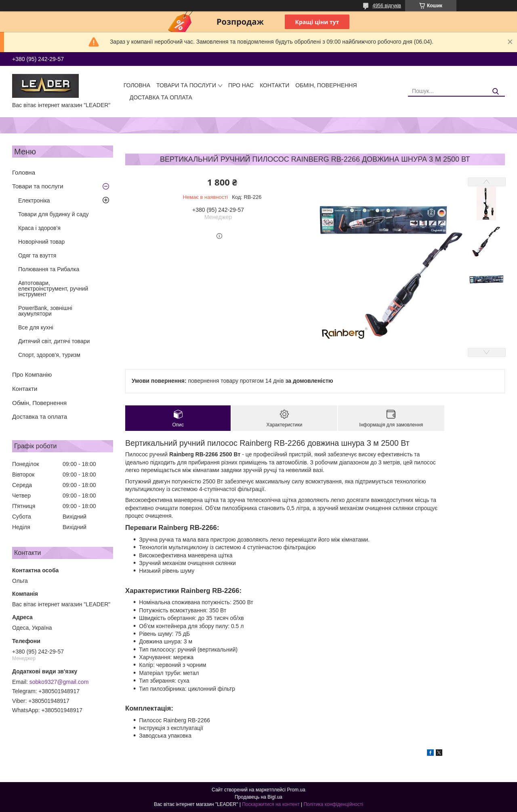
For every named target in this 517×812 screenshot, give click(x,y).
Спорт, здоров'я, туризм (49, 355)
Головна (137, 85)
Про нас (241, 85)
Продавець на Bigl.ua (258, 797)
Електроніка (34, 200)
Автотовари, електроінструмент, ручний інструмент (53, 289)
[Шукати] (496, 92)
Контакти (274, 85)
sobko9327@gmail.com (59, 682)
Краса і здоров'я (39, 228)
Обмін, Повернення (326, 85)
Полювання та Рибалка (49, 269)
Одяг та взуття (37, 255)
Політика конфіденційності (333, 804)
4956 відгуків (387, 6)
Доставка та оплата (161, 97)
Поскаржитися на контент (271, 804)
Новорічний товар (41, 242)
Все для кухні (36, 327)
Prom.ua (296, 790)
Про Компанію (32, 374)
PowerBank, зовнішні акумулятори (45, 311)
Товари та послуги (186, 85)
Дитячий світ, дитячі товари (54, 341)
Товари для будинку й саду (53, 214)
